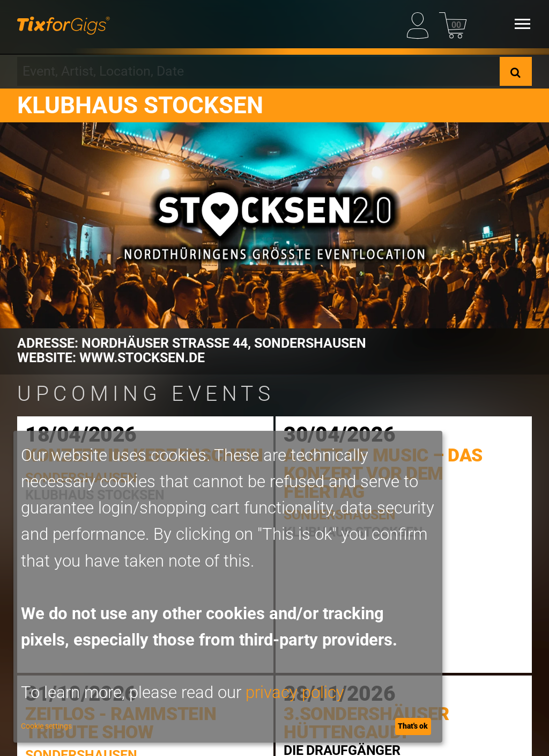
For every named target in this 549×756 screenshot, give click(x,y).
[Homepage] (64, 24)
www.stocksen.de (142, 358)
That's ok (413, 726)
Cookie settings (46, 726)
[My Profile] (421, 24)
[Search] (516, 71)
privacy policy (295, 692)
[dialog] (228, 587)
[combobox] (258, 71)
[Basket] (453, 24)
